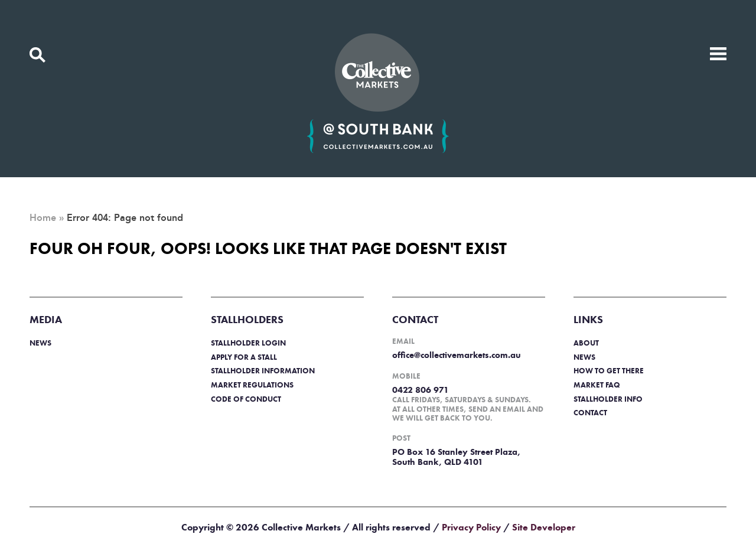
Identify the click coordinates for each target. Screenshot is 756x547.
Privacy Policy (471, 527)
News (40, 343)
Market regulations (252, 385)
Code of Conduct (246, 399)
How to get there (609, 371)
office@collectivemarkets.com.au (457, 355)
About (586, 343)
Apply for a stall (244, 357)
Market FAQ (597, 385)
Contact (590, 413)
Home (43, 218)
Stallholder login (248, 343)
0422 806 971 (421, 390)
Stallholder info (608, 399)
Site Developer (544, 527)
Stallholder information (263, 371)
